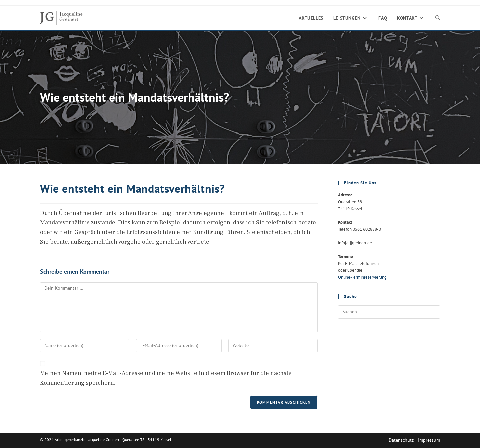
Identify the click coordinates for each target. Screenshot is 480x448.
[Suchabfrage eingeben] (389, 312)
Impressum (429, 440)
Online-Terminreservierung (362, 277)
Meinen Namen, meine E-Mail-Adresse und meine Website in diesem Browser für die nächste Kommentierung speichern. (166, 378)
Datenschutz (401, 440)
